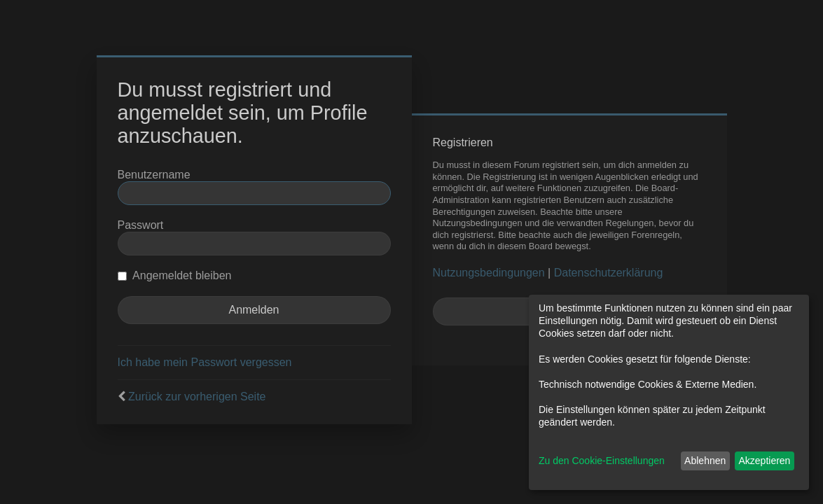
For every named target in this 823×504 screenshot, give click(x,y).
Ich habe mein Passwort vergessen (205, 362)
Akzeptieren (764, 461)
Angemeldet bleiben (175, 275)
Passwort (141, 225)
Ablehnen (705, 461)
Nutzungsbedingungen (489, 273)
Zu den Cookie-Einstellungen (602, 461)
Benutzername (154, 175)
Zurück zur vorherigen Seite (197, 397)
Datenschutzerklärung (609, 273)
